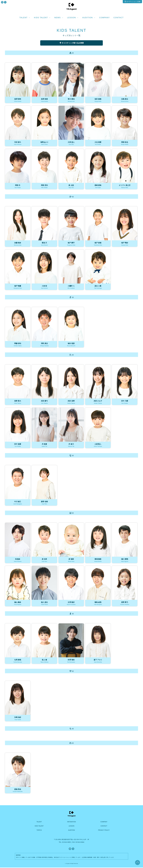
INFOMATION (72, 822)
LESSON (72, 827)
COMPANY (104, 18)
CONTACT (119, 18)
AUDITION (72, 831)
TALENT (39, 822)
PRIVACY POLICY (104, 831)
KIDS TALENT (39, 827)
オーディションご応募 (133, 2)
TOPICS (39, 831)
